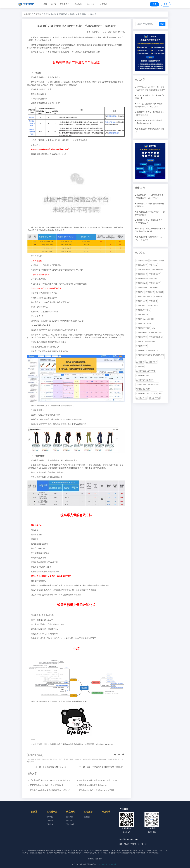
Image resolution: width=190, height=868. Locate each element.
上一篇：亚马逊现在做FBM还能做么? (51, 767)
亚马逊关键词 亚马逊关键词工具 (147, 351)
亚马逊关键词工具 (142, 393)
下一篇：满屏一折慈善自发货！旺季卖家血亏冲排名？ (102, 767)
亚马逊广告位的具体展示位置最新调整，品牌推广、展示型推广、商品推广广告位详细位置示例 (52, 790)
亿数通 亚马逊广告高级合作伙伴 (147, 384)
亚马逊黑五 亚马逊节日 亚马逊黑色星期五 (150, 356)
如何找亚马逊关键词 (143, 389)
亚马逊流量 (158, 297)
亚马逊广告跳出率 (155, 333)
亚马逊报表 (140, 362)
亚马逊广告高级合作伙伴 (145, 380)
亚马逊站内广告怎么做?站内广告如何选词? (97, 790)
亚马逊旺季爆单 (142, 283)
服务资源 (87, 817)
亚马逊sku (140, 342)
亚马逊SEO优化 (141, 333)
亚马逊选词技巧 (142, 346)
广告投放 (50, 824)
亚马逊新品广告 (155, 274)
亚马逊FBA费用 (155, 398)
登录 (166, 4)
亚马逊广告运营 (142, 301)
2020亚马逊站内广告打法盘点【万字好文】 (48, 785)
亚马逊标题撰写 (142, 337)
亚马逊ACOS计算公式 (144, 324)
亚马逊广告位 (141, 306)
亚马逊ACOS (154, 288)
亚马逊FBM (140, 292)
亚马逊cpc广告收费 (157, 261)
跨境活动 (103, 4)
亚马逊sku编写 (150, 342)
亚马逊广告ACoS (142, 315)
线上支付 (154, 393)
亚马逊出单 (153, 265)
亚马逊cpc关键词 (142, 261)
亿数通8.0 (160, 292)
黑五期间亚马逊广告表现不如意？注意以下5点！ (99, 780)
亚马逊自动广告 (155, 283)
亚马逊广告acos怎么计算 (145, 319)
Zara (161, 393)
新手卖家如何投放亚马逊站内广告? (93, 785)
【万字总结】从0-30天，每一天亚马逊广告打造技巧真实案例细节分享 (52, 780)
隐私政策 (99, 859)
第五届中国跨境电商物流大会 (146, 279)
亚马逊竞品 (140, 366)
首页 (45, 4)
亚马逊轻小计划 (142, 398)
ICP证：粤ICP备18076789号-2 (107, 864)
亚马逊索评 (153, 301)
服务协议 (91, 859)
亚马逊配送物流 (158, 270)
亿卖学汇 (27, 14)
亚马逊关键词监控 (142, 375)
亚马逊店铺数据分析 (156, 337)
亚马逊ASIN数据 (142, 288)
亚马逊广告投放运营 (143, 270)
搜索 (162, 24)
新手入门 (50, 817)
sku (154, 328)
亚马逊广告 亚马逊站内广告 (146, 371)
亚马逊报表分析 (152, 362)
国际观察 (70, 817)
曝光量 (40, 755)
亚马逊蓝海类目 (142, 274)
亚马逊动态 (70, 824)
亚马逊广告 (32, 755)
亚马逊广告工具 (153, 306)
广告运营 (37, 14)
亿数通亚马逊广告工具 (144, 297)
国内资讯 (70, 821)
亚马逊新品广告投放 (143, 310)
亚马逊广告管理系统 (69, 37)
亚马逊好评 (150, 292)
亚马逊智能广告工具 (143, 328)
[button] (65, 4)
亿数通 (53, 4)
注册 (154, 4)
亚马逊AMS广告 (142, 265)
